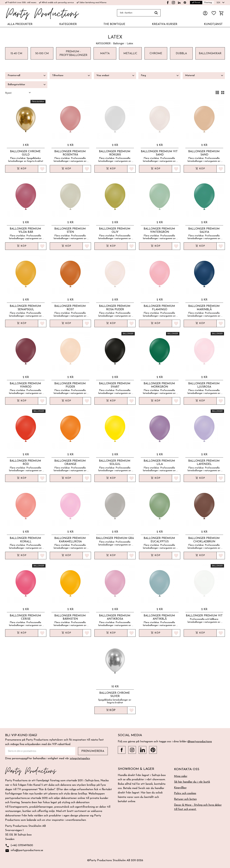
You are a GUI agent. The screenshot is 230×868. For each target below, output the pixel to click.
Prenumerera (93, 751)
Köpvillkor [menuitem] (180, 788)
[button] (214, 13)
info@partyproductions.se (24, 851)
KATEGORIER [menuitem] (68, 24)
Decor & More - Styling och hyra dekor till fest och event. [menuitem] (198, 807)
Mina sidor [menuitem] (181, 776)
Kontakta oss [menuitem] (187, 769)
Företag (208, 3)
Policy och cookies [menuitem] (185, 793)
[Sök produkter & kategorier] (134, 13)
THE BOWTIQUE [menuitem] (114, 24)
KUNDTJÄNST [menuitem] (213, 24)
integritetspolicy (80, 759)
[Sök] (156, 13)
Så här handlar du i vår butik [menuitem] (192, 782)
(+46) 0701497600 (19, 846)
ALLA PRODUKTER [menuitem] (20, 24)
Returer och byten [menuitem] (185, 799)
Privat (196, 3)
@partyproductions (200, 742)
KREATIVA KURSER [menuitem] (165, 24)
